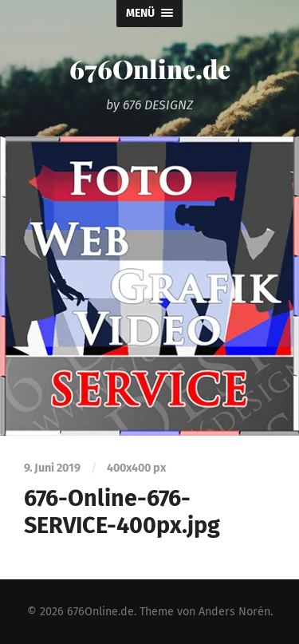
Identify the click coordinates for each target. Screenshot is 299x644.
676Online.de (150, 68)
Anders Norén (234, 612)
